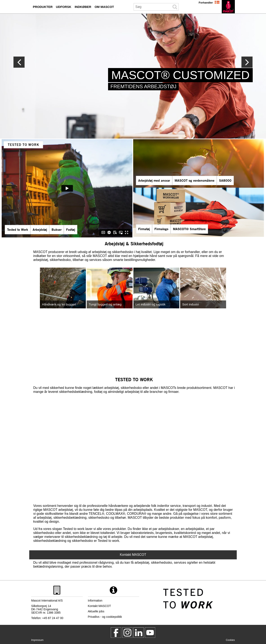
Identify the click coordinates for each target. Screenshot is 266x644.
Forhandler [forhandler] (206, 3)
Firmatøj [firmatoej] (144, 229)
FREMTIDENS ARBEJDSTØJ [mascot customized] (143, 86)
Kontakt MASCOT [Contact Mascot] (133, 555)
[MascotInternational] (150, 633)
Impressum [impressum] (37, 640)
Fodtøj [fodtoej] (71, 229)
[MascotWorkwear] (116, 633)
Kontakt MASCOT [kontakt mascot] (99, 606)
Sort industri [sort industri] (191, 304)
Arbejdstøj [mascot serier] (40, 229)
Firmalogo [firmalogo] (161, 229)
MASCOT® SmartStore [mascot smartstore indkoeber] (189, 229)
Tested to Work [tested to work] (18, 229)
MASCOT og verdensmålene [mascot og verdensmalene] (195, 180)
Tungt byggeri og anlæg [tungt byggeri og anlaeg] (105, 304)
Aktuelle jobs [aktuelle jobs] (96, 611)
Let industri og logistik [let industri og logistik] (150, 304)
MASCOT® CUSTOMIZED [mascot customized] (180, 75)
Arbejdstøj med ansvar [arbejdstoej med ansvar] (154, 180)
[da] (228, 7)
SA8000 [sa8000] (225, 180)
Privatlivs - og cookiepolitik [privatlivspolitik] (105, 617)
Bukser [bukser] (57, 229)
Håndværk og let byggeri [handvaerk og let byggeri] (59, 304)
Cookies (230, 640)
